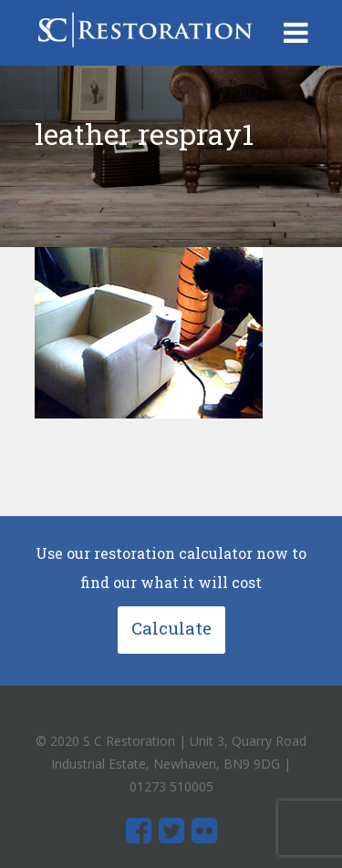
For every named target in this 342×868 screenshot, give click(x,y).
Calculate (171, 628)
